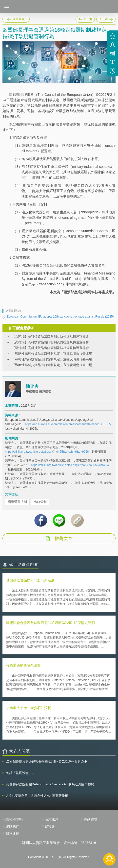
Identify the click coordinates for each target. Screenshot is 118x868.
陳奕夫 (32, 386)
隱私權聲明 (14, 819)
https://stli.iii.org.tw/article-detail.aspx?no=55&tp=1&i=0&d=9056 (47, 452)
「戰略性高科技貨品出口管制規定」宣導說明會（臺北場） (54, 354)
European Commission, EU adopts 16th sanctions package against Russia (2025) (60, 317)
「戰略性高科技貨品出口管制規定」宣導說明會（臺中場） (54, 365)
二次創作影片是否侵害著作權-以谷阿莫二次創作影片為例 (47, 761)
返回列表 (19, 19)
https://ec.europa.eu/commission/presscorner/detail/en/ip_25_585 (68, 424)
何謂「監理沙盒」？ (21, 773)
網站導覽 (91, 819)
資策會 (50, 826)
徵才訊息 (52, 819)
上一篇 (85, 18)
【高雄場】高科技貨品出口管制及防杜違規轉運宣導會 (50, 342)
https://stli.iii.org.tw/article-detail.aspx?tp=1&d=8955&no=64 (70, 465)
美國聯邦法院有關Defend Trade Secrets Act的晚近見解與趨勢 (50, 784)
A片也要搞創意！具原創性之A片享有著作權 (37, 796)
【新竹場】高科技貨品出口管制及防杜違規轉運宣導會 (50, 348)
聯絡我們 (12, 826)
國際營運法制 (17, 502)
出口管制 (40, 502)
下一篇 (106, 18)
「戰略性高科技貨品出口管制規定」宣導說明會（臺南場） (54, 359)
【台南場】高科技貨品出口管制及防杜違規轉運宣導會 (50, 336)
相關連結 (12, 833)
